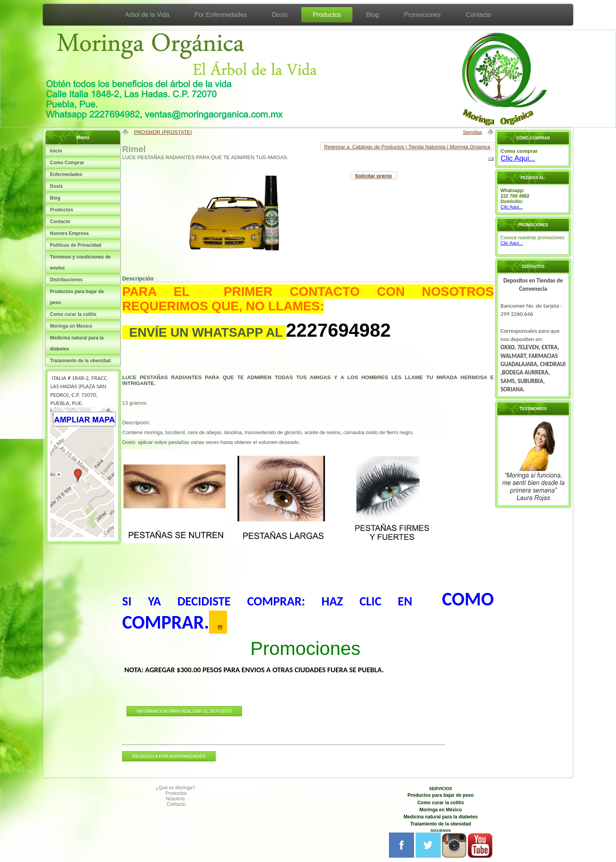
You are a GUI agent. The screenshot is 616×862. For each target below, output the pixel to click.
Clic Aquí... (512, 243)
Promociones (422, 15)
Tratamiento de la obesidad (80, 361)
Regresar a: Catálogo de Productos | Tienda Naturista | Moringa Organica (407, 147)
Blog (372, 15)
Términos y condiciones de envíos (80, 262)
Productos (327, 15)
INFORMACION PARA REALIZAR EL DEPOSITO (184, 711)
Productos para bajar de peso (77, 297)
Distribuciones (66, 280)
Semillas (472, 132)
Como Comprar (67, 163)
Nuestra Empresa (69, 233)
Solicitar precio (374, 176)
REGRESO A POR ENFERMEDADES (169, 756)
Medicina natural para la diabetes (77, 343)
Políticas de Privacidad (76, 245)
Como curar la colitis (73, 314)
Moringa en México (71, 326)
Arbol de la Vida (147, 15)
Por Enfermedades (221, 15)
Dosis (280, 15)
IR (220, 627)
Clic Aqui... (518, 158)
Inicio (56, 151)
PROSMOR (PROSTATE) (163, 132)
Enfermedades (66, 174)
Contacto (478, 15)
